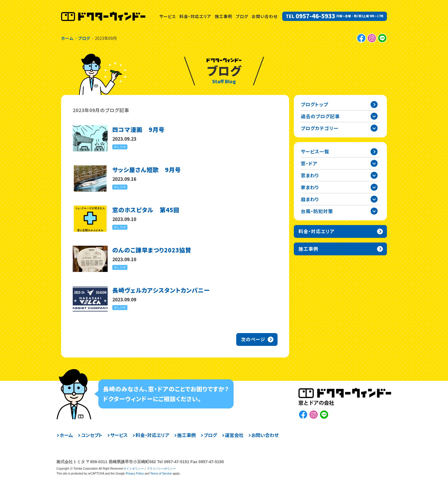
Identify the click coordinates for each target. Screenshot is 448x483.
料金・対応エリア (195, 16)
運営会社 (234, 435)
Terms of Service (161, 474)
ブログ (242, 16)
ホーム (66, 435)
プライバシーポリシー (161, 469)
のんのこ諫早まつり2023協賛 (152, 250)
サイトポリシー (134, 469)
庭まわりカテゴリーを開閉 (374, 199)
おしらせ (120, 147)
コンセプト (92, 435)
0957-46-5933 (315, 16)
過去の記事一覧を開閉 (374, 116)
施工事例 (223, 16)
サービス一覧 (315, 151)
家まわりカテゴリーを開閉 (374, 187)
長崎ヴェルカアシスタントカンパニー (161, 290)
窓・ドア (309, 163)
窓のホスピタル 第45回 (146, 210)
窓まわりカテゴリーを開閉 (374, 175)
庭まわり (310, 199)
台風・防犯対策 (317, 211)
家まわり (310, 187)
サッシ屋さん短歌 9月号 (147, 170)
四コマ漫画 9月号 (138, 129)
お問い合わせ (265, 16)
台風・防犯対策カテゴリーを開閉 (374, 211)
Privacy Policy (135, 474)
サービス (168, 16)
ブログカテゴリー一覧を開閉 (374, 128)
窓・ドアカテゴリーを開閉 (374, 163)
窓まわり (310, 175)
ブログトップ (314, 104)
